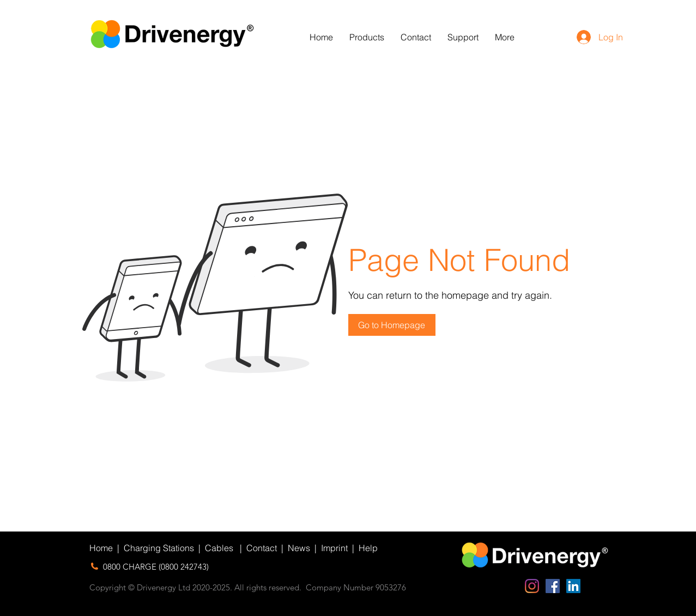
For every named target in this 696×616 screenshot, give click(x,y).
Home (101, 548)
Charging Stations (159, 548)
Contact (262, 548)
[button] (367, 37)
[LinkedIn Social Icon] (573, 586)
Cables (219, 548)
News (299, 548)
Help (368, 548)
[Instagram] (532, 586)
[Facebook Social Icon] (553, 586)
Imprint (334, 548)
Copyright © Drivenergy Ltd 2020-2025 (160, 587)
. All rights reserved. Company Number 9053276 (318, 587)
